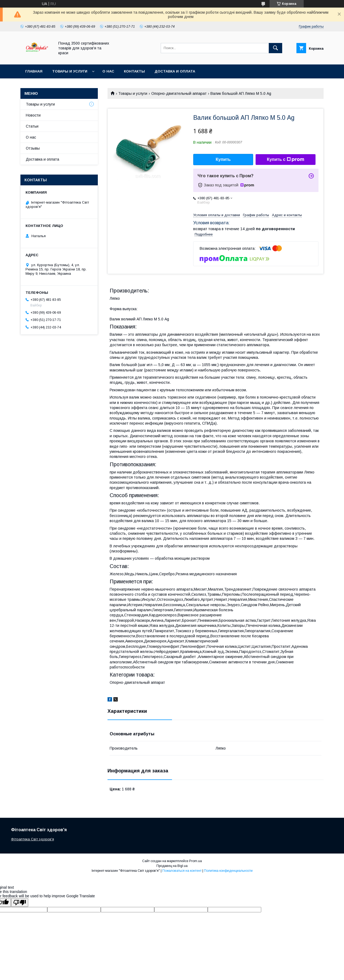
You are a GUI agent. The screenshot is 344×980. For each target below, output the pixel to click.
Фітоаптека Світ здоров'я (33, 839)
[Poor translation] (20, 903)
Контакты (134, 71)
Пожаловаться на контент (182, 871)
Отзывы (33, 148)
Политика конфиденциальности (228, 871)
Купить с (286, 160)
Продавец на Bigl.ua (172, 866)
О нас (108, 71)
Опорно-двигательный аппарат (179, 93)
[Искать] (275, 48)
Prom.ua (196, 861)
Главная (34, 71)
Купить (223, 159)
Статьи (32, 126)
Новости (33, 115)
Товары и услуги (70, 71)
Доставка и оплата (175, 71)
